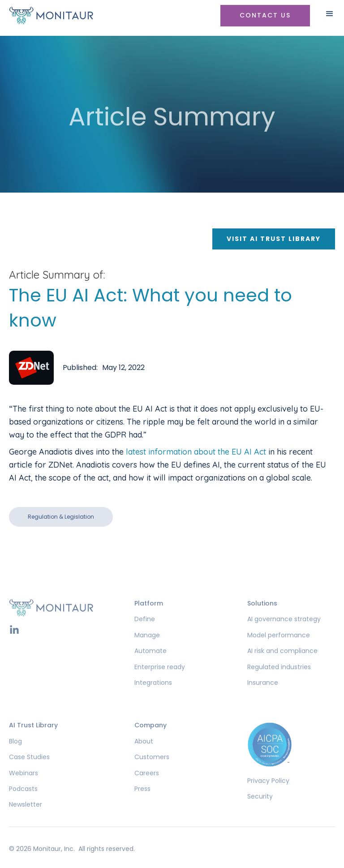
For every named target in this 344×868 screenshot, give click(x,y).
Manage (147, 649)
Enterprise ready (160, 681)
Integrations (153, 696)
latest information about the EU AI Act (196, 452)
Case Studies (29, 771)
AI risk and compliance (282, 664)
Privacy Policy (268, 794)
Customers (152, 771)
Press (142, 802)
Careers (147, 787)
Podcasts (23, 802)
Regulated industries (279, 681)
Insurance (263, 696)
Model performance (279, 649)
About (144, 755)
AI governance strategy (284, 633)
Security (260, 810)
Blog (15, 755)
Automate (150, 664)
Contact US (265, 15)
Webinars (24, 787)
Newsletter (26, 819)
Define (145, 633)
